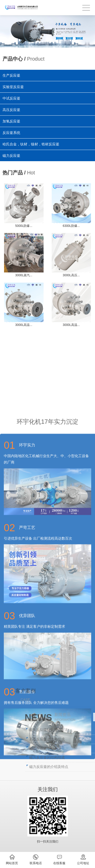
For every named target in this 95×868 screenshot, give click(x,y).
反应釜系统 (12, 132)
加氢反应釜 (12, 121)
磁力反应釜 (13, 154)
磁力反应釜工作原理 (76, 748)
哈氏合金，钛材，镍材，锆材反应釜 (31, 143)
